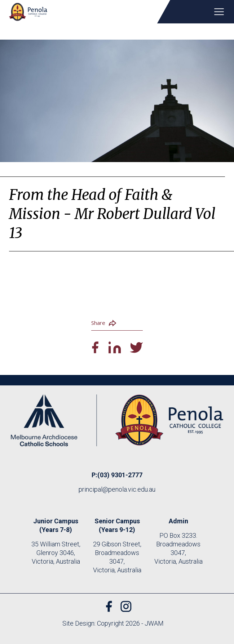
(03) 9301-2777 (120, 475)
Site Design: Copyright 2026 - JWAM (113, 623)
